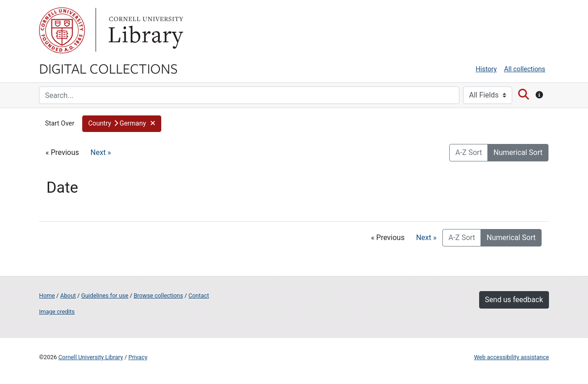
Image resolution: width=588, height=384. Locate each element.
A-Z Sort (469, 152)
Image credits (57, 312)
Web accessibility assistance (512, 357)
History (486, 69)
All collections (525, 69)
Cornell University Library (91, 357)
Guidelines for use (105, 295)
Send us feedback (514, 300)
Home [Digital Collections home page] (47, 295)
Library (145, 30)
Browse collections (158, 295)
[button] (122, 124)
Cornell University (62, 30)
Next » (101, 152)
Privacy (138, 357)
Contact (199, 295)
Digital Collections (108, 68)
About (68, 295)
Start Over (60, 123)
